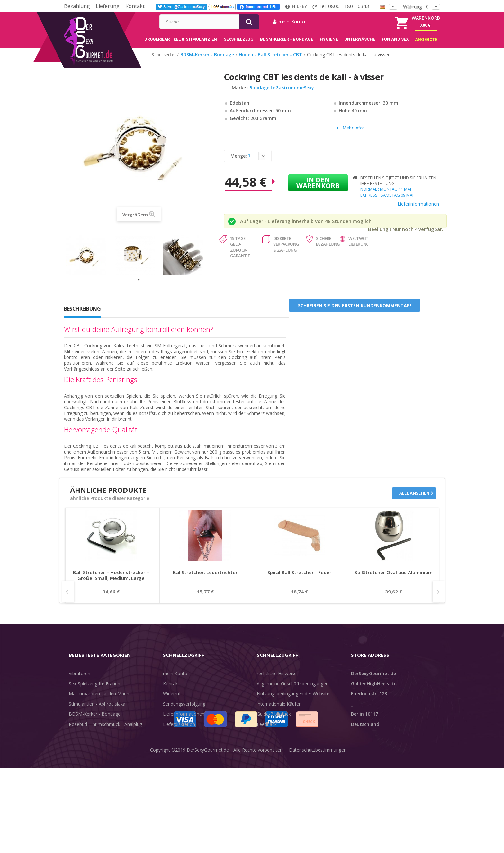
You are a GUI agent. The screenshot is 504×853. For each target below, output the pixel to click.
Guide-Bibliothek (274, 721)
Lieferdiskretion (179, 731)
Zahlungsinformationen (187, 741)
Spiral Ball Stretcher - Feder (299, 579)
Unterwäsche (82, 741)
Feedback (267, 731)
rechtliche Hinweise (277, 680)
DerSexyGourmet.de (208, 843)
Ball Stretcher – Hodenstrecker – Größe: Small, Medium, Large (111, 582)
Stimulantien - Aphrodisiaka (97, 711)
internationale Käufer (279, 711)
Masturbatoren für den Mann (99, 700)
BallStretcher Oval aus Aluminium (393, 579)
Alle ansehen (414, 500)
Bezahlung (77, 6)
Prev (68, 598)
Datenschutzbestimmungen (318, 843)
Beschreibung (82, 316)
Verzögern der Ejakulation (95, 751)
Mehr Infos (354, 134)
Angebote (83, 771)
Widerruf (172, 700)
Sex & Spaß (81, 761)
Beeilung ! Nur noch (391, 236)
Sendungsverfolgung (184, 711)
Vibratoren (80, 680)
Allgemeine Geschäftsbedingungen (293, 690)
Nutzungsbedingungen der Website (293, 700)
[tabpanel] (90, 262)
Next (439, 598)
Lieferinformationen (418, 211)
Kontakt (135, 6)
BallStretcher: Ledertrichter (205, 579)
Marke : (240, 95)
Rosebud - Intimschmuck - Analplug (105, 731)
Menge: (239, 163)
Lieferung (108, 6)
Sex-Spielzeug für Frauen (94, 690)
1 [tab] (139, 287)
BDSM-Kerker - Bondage (95, 721)
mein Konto (358, 22)
